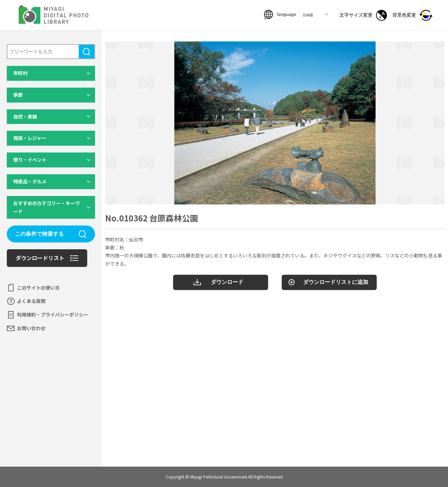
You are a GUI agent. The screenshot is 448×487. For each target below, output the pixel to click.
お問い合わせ (31, 328)
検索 (87, 52)
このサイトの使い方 (38, 288)
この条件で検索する (39, 234)
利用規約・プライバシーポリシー (53, 314)
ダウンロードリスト (40, 258)
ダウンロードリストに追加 (336, 282)
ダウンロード (227, 282)
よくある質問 (31, 301)
